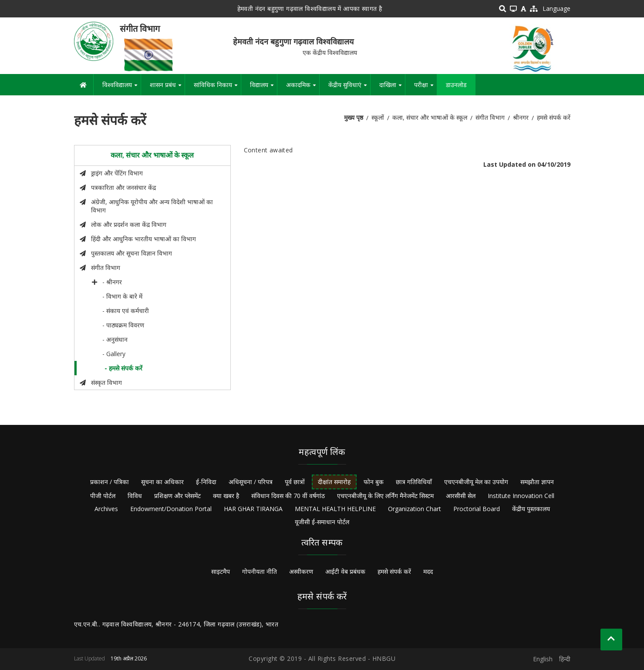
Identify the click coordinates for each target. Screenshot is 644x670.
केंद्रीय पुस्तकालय (531, 509)
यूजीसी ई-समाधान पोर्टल (322, 522)
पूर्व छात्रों (295, 482)
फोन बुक (374, 482)
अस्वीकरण (301, 571)
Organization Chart (415, 509)
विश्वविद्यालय (121, 88)
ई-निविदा (206, 482)
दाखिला (392, 88)
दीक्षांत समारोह (334, 482)
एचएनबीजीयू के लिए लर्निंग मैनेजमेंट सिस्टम (385, 496)
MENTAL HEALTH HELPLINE (335, 509)
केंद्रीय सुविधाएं (349, 88)
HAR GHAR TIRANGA (253, 509)
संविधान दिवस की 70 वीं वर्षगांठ (288, 496)
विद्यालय (263, 88)
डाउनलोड (456, 85)
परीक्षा (425, 88)
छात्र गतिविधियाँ (414, 482)
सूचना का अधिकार (162, 482)
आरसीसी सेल (461, 496)
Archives (106, 509)
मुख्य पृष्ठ (354, 117)
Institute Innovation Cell (521, 496)
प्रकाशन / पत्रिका (110, 482)
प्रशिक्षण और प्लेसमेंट (177, 496)
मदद (428, 571)
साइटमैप (221, 571)
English (543, 659)
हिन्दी (565, 659)
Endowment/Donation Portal (171, 509)
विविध (135, 496)
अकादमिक (303, 88)
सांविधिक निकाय (217, 88)
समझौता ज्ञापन (537, 482)
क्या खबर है (226, 496)
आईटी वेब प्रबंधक (345, 571)
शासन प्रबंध (167, 88)
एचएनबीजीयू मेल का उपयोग (476, 482)
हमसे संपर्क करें (394, 571)
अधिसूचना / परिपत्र (251, 482)
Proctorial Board (477, 509)
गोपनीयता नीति (260, 571)
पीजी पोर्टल (103, 496)
